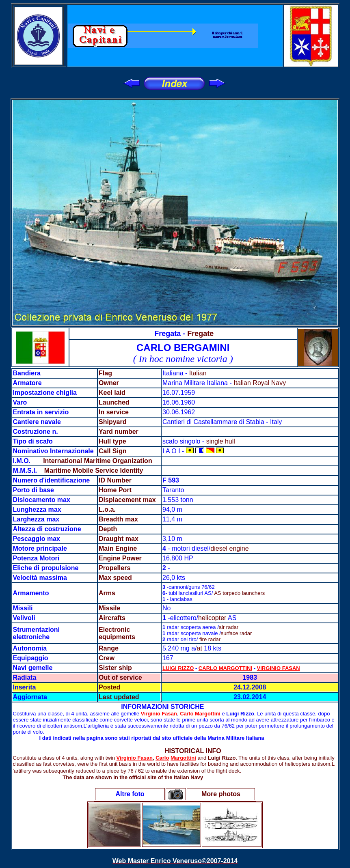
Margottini (183, 758)
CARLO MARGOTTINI (225, 668)
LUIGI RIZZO (178, 668)
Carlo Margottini (200, 714)
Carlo (162, 758)
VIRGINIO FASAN (279, 668)
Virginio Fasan (159, 714)
